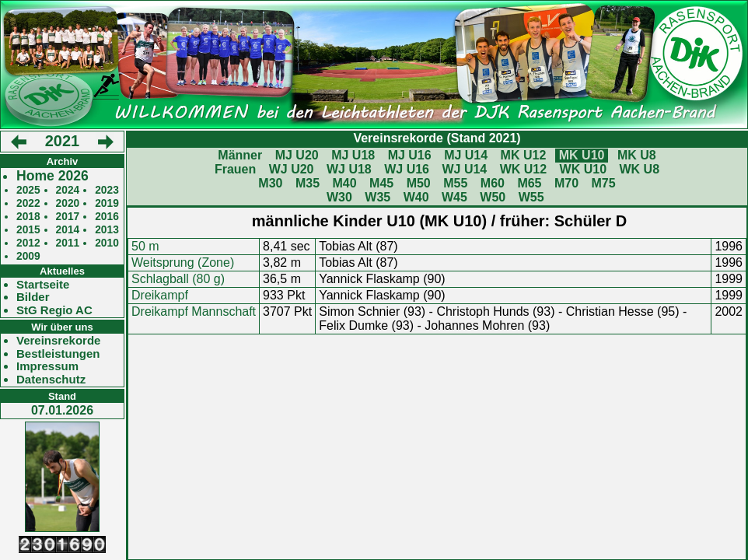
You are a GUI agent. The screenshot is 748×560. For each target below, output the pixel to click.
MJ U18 (353, 155)
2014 (68, 230)
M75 (604, 183)
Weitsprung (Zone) (183, 262)
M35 (308, 183)
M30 (270, 183)
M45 (381, 183)
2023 (107, 190)
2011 (68, 243)
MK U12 (524, 155)
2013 (107, 230)
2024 (68, 190)
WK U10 (583, 169)
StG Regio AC (54, 310)
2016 (107, 217)
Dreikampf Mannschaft (194, 311)
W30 (339, 197)
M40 (344, 183)
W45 (454, 197)
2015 (28, 230)
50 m (145, 246)
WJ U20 (292, 169)
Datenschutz (51, 380)
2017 (68, 217)
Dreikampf (160, 295)
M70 (566, 183)
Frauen (235, 169)
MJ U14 (466, 155)
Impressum (47, 366)
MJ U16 (410, 155)
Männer (240, 155)
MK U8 (637, 155)
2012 (28, 243)
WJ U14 (464, 169)
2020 (68, 203)
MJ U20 (297, 155)
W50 (493, 197)
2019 (107, 203)
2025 (28, 190)
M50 (419, 183)
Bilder (33, 297)
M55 (455, 183)
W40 (416, 197)
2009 (28, 256)
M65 (529, 183)
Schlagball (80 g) (178, 279)
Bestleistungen (58, 354)
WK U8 (640, 169)
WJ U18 (349, 169)
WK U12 (523, 169)
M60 (493, 183)
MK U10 (582, 155)
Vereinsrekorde (58, 341)
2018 (28, 217)
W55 (531, 197)
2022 (28, 203)
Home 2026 (52, 176)
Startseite (43, 285)
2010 (107, 243)
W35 (377, 197)
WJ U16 (407, 169)
